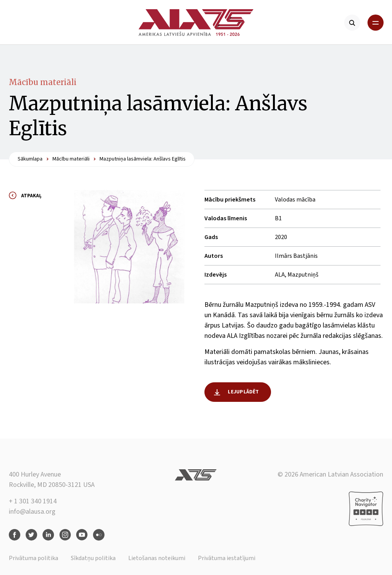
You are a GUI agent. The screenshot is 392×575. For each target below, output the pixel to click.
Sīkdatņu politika (93, 558)
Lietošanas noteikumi (157, 558)
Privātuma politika (33, 558)
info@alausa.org (32, 512)
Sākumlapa (30, 159)
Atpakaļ (31, 196)
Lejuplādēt (243, 392)
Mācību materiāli (43, 82)
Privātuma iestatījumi (227, 558)
